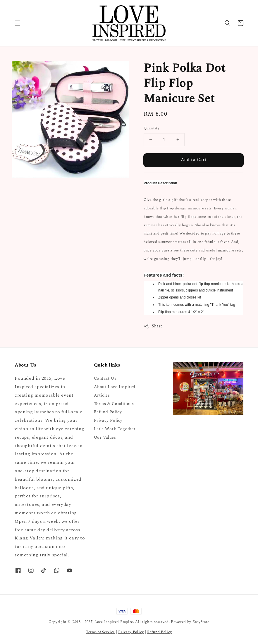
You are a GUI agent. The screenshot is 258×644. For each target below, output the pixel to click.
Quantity (152, 128)
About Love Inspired (115, 387)
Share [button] (153, 326)
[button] (18, 23)
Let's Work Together (115, 429)
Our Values (105, 437)
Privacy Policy (108, 420)
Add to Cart (194, 160)
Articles (102, 395)
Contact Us (105, 379)
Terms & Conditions (114, 404)
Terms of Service (100, 632)
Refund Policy (108, 412)
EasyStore (201, 622)
